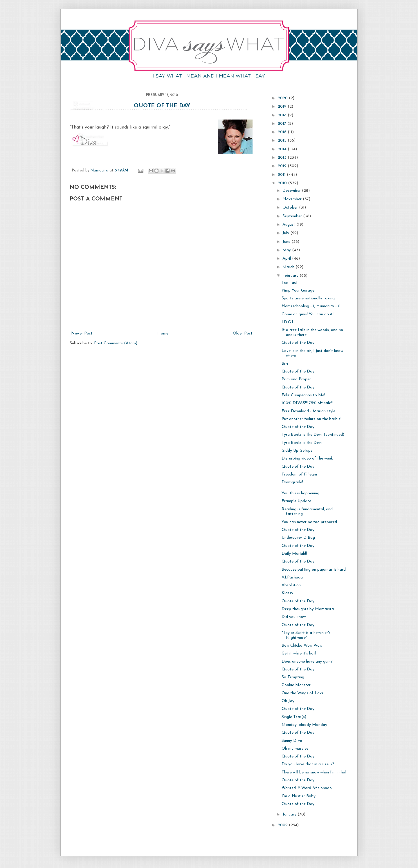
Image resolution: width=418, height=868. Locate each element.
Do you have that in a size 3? (308, 764)
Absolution (291, 585)
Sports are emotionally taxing (308, 298)
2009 (283, 825)
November (293, 199)
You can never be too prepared (309, 522)
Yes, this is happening (300, 493)
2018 (283, 115)
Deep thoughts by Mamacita (308, 609)
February (291, 276)
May (287, 250)
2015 (283, 141)
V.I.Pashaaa (292, 577)
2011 (282, 175)
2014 (283, 149)
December (292, 191)
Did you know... (295, 617)
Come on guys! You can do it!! (308, 314)
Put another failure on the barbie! (311, 419)
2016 (283, 132)
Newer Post (82, 333)
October (291, 208)
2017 (283, 124)
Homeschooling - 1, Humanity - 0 (311, 306)
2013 (283, 158)
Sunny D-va (292, 741)
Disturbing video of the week (307, 459)
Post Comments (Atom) (116, 343)
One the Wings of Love (303, 693)
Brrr (285, 364)
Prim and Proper (296, 379)
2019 (283, 107)
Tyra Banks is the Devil (302, 443)
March (289, 267)
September (293, 216)
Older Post (243, 333)
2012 (283, 166)
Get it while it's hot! (299, 653)
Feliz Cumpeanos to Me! (303, 395)
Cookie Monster (296, 685)
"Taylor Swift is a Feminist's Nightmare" (306, 635)
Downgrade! (292, 482)
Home (163, 333)
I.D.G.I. (288, 322)
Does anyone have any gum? (307, 662)
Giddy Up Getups (297, 451)
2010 (283, 183)
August (289, 225)
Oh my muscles (295, 749)
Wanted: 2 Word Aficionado (307, 788)
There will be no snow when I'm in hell (314, 772)
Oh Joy (288, 701)
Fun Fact (290, 283)
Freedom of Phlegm (299, 474)
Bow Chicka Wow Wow (302, 646)
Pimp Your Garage (298, 291)
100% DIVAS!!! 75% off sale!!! (308, 403)
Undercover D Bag (298, 538)
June (287, 242)
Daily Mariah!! (294, 554)
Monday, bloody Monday (304, 725)
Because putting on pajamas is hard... (315, 570)
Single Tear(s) (294, 717)
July (286, 233)
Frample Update (296, 501)
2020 (283, 98)
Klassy (287, 593)
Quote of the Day (162, 106)
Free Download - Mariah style (308, 411)
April (287, 259)
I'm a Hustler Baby (299, 796)
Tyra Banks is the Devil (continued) (313, 435)
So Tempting (293, 677)
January (290, 814)
